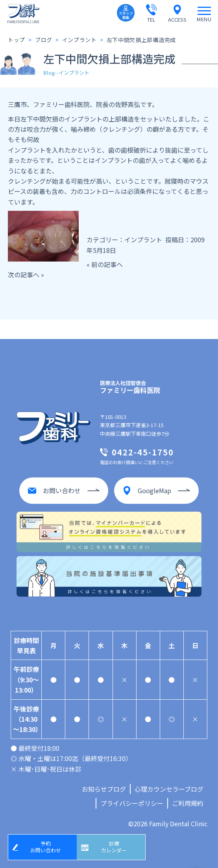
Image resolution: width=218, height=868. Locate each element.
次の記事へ (24, 275)
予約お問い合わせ (46, 847)
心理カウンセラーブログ (169, 789)
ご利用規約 (188, 803)
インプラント (143, 240)
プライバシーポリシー (132, 803)
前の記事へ (107, 264)
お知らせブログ (104, 789)
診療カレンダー (114, 847)
